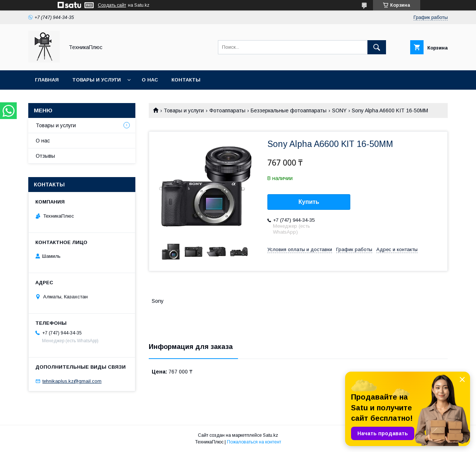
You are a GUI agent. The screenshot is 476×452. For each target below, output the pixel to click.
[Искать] (377, 47)
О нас (150, 80)
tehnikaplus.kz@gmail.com (72, 381)
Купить (309, 202)
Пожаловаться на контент (254, 442)
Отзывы (45, 156)
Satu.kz (271, 435)
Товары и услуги (97, 80)
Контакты (186, 80)
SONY (339, 110)
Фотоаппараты (227, 110)
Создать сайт (112, 5)
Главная (47, 80)
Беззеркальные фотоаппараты (289, 110)
